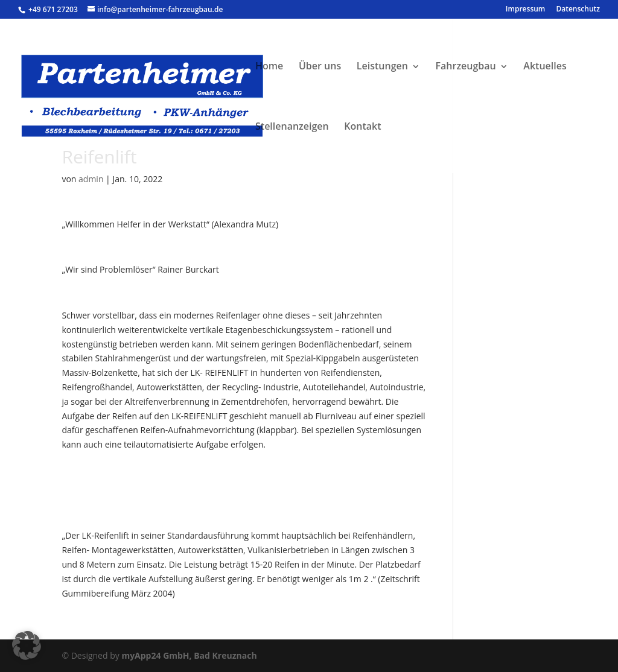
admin (91, 179)
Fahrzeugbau (466, 66)
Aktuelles (545, 66)
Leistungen (382, 66)
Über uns (320, 66)
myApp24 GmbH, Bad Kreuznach (189, 655)
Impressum (525, 10)
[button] (27, 645)
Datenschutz (578, 10)
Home (269, 66)
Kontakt (362, 126)
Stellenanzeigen (292, 126)
